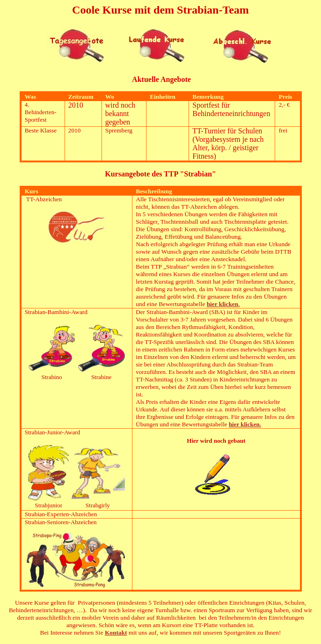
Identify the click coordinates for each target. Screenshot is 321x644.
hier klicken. (245, 424)
